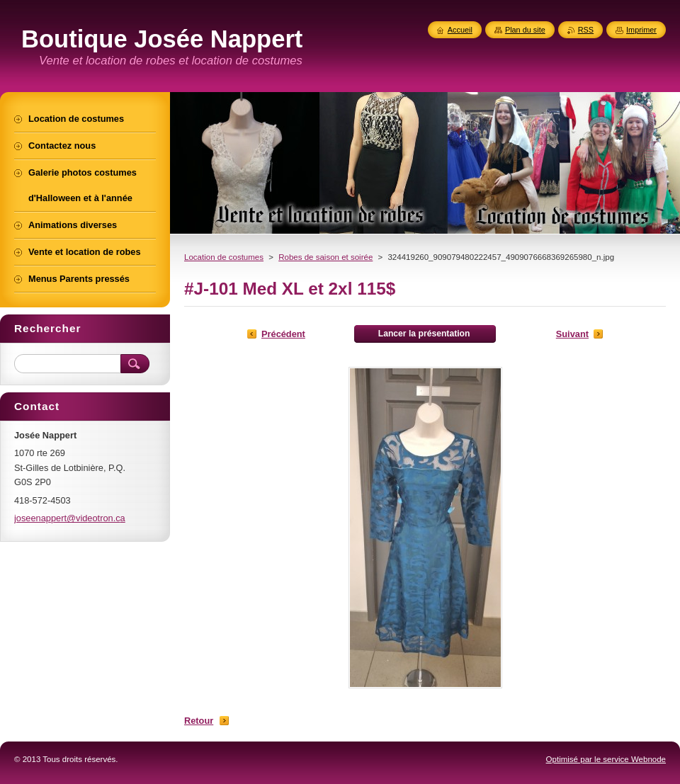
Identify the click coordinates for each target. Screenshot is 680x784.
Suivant (572, 334)
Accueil (460, 30)
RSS (586, 30)
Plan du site (525, 30)
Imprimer (641, 30)
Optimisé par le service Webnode (606, 759)
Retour (199, 721)
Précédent (283, 334)
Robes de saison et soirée (325, 257)
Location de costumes (224, 257)
